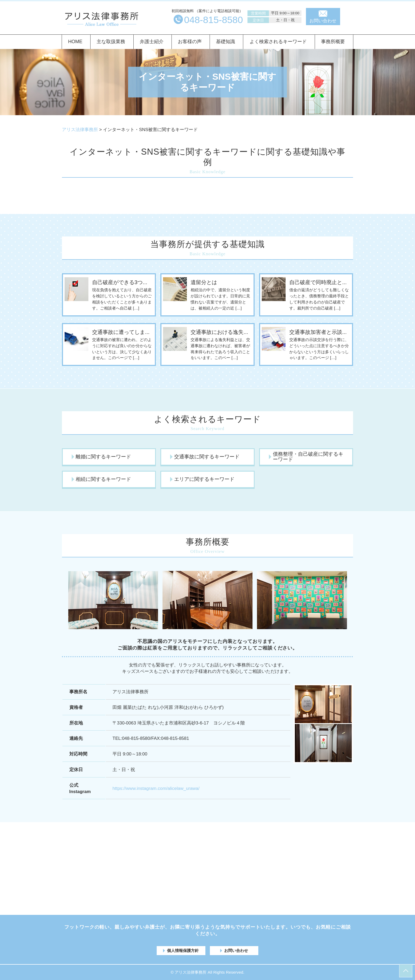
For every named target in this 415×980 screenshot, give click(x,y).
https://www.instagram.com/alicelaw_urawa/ (156, 788)
